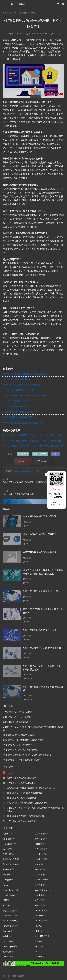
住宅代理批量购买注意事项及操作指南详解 (21, 760)
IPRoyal (38, 926)
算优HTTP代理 (41, 936)
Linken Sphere (9, 946)
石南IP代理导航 (17, 4)
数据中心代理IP (40, 454)
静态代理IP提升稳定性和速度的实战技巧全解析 (23, 740)
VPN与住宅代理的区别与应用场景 (40, 534)
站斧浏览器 (40, 895)
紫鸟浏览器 (40, 839)
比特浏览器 (40, 859)
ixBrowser (39, 905)
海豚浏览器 (40, 885)
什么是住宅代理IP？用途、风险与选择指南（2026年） (25, 395)
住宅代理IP (23, 454)
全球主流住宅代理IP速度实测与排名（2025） (21, 412)
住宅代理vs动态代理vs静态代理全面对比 (43, 648)
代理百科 (24, 13)
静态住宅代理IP (10, 910)
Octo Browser (41, 880)
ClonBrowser (40, 921)
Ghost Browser (9, 890)
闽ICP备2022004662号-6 (21, 976)
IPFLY (37, 952)
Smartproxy (40, 910)
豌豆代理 (39, 900)
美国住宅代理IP (10, 864)
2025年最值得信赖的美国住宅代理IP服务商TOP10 (23, 423)
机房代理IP (8, 952)
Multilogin (39, 869)
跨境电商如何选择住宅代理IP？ (15, 406)
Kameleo (7, 885)
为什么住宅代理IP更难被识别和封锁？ (19, 494)
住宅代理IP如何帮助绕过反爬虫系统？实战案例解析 (25, 482)
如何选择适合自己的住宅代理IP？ (16, 401)
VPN (5, 900)
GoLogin (38, 957)
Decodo (38, 946)
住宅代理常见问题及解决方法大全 (40, 630)
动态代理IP (8, 849)
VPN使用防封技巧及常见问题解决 (40, 516)
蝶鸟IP (6, 936)
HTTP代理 (39, 931)
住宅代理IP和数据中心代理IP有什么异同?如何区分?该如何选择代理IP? (32, 446)
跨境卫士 (39, 864)
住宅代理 (7, 854)
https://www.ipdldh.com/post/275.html (29, 471)
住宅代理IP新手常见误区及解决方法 (17, 379)
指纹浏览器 (40, 833)
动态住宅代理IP (10, 926)
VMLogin (7, 957)
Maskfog (7, 905)
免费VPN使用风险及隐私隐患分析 (40, 552)
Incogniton (7, 875)
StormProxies (9, 916)
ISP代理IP (7, 880)
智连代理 (7, 941)
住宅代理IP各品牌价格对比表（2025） (18, 390)
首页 (15, 13)
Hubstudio (39, 854)
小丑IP (37, 941)
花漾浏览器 (40, 875)
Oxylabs (6, 931)
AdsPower (39, 916)
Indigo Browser (9, 921)
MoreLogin (7, 869)
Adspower (39, 844)
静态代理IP (39, 849)
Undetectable (9, 895)
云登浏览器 (8, 844)
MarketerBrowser (42, 890)
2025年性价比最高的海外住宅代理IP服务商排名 (22, 385)
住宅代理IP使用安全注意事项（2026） (18, 417)
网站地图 (7, 976)
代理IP (55, 454)
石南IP (11, 34)
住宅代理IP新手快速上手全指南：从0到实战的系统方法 (26, 374)
